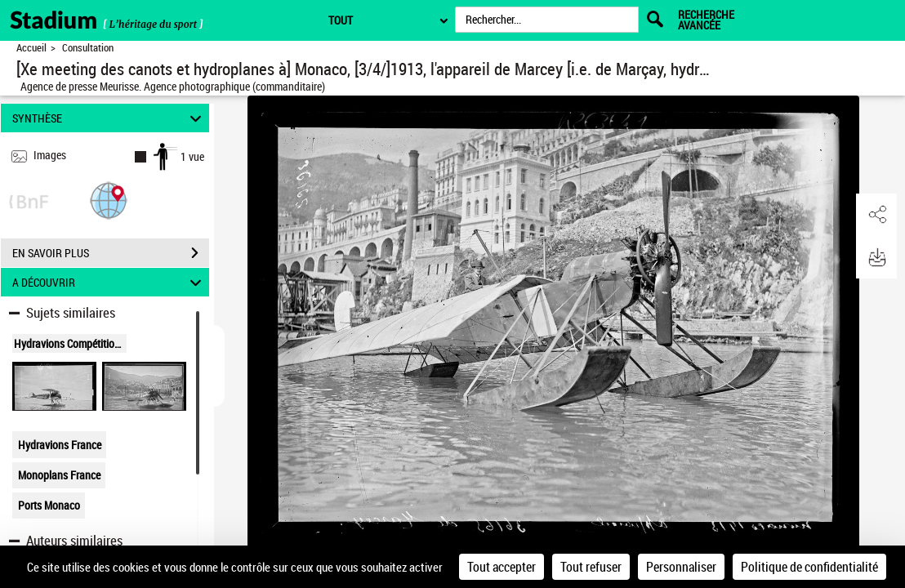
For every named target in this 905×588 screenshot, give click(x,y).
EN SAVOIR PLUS (111, 253)
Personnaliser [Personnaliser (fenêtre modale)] (681, 567)
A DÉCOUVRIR (109, 282)
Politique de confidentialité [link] (809, 567)
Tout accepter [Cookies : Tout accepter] (502, 567)
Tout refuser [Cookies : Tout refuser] (591, 567)
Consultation (88, 48)
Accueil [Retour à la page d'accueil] (31, 48)
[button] (109, 200)
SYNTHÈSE (109, 118)
